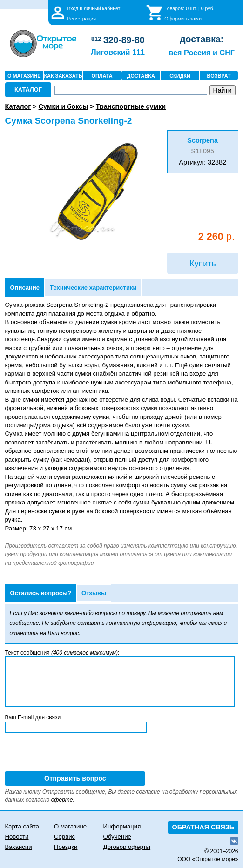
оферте (62, 800)
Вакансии (18, 847)
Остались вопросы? (40, 593)
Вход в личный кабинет (94, 8)
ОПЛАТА (102, 76)
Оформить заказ (183, 19)
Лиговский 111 (118, 52)
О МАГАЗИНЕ (24, 76)
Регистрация (81, 19)
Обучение (117, 837)
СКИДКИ (180, 76)
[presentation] (75, 753)
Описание (25, 288)
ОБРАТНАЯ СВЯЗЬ (203, 827)
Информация (122, 826)
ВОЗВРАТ (219, 76)
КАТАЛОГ (28, 89)
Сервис (64, 837)
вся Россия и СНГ (202, 53)
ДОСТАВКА (141, 76)
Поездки (66, 847)
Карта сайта (22, 826)
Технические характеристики (93, 288)
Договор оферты (127, 847)
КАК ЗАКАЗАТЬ (63, 76)
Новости (17, 837)
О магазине (70, 826)
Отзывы (94, 593)
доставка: (202, 39)
